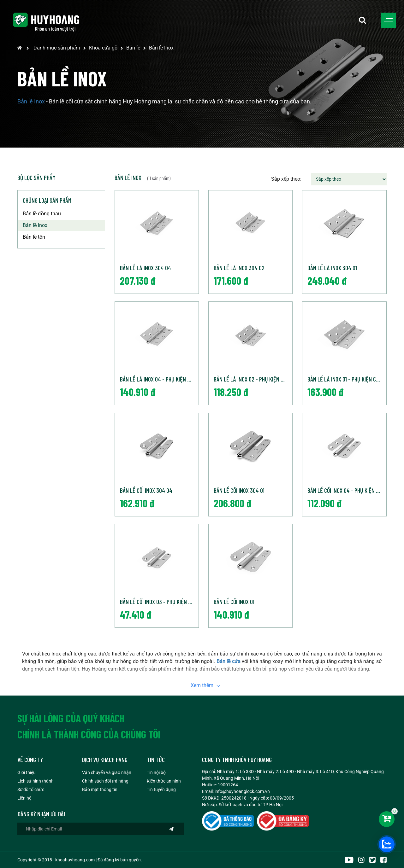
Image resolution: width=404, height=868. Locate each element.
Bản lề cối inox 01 (234, 602)
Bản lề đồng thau (42, 214)
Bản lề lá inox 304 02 (239, 268)
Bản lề (133, 48)
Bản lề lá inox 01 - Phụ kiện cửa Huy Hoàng (347, 379)
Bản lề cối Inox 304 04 (146, 490)
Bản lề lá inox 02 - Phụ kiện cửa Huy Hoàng (253, 379)
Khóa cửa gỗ (103, 48)
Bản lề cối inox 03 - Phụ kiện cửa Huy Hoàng (159, 602)
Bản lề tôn (34, 237)
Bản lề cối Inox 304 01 (239, 490)
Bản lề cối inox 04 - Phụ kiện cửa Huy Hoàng (347, 490)
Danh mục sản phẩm (57, 48)
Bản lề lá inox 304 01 (332, 268)
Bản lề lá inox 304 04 (146, 268)
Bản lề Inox (161, 48)
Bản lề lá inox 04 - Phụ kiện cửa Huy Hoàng (159, 379)
